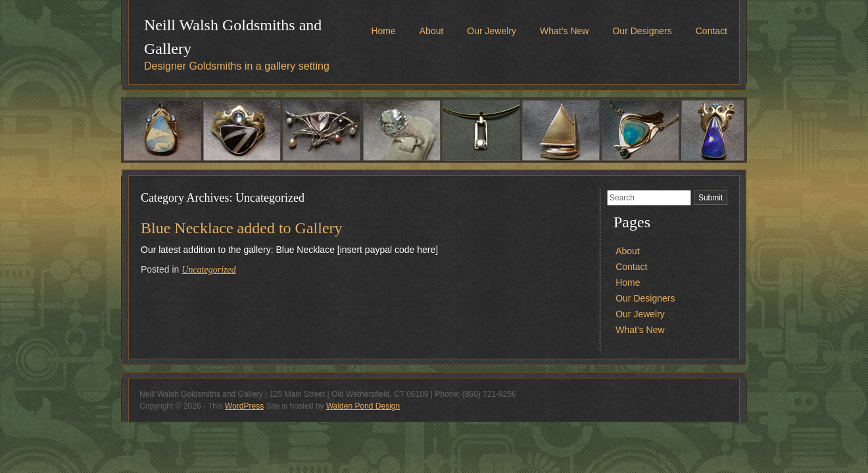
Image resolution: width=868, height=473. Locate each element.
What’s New (564, 31)
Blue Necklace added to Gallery (242, 228)
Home (383, 31)
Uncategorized (208, 270)
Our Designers (642, 31)
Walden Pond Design (363, 406)
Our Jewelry (492, 31)
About (432, 31)
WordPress (244, 406)
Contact (711, 31)
